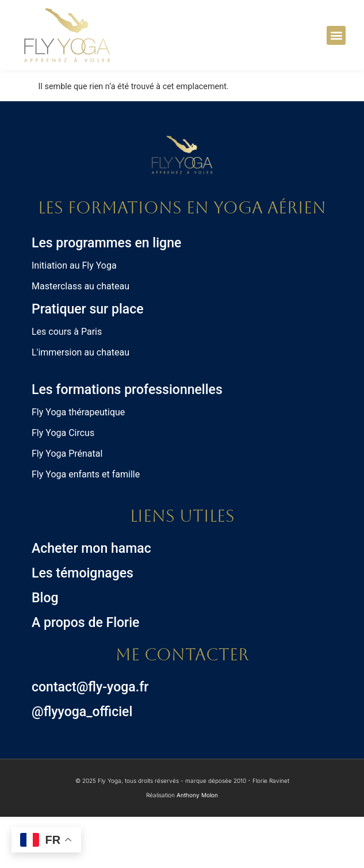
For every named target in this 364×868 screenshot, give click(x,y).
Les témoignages (83, 624)
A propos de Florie (85, 674)
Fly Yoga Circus (63, 484)
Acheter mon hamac (91, 600)
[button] (336, 35)
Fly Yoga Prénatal (67, 505)
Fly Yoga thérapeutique (78, 463)
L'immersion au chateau (81, 404)
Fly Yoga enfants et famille (86, 525)
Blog (45, 649)
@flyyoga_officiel (82, 763)
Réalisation (182, 847)
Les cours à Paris (67, 383)
